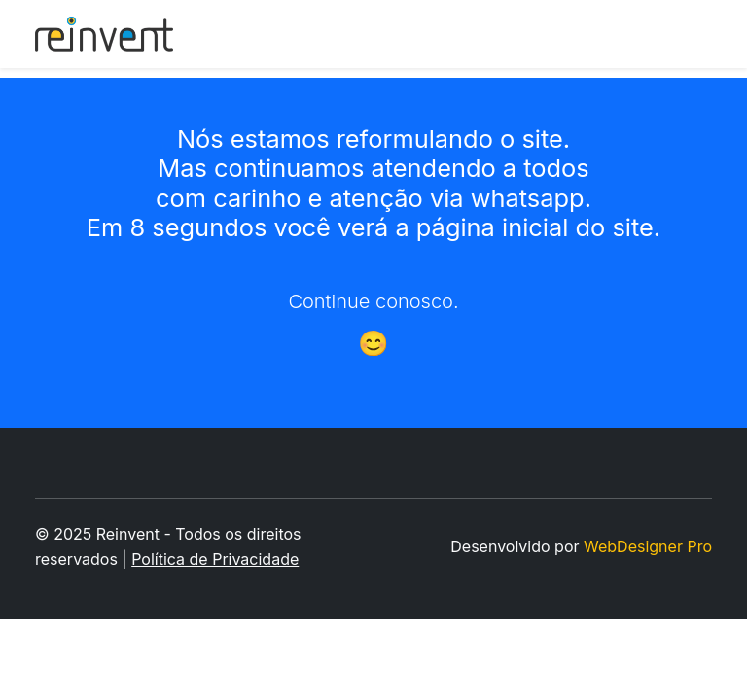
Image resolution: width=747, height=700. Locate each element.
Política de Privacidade (215, 559)
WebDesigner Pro (648, 546)
